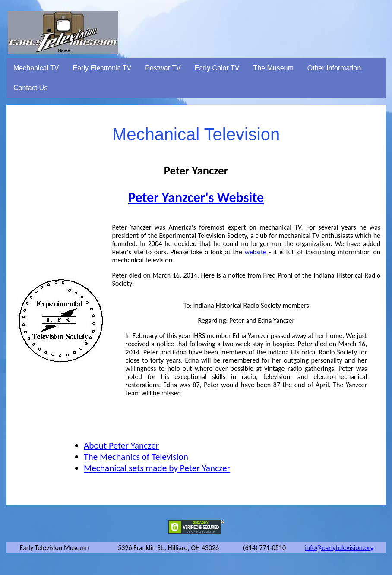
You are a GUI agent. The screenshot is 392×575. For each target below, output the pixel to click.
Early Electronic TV (102, 68)
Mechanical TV (36, 68)
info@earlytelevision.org (339, 548)
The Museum (273, 68)
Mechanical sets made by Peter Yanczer (157, 468)
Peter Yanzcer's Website (196, 197)
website (255, 252)
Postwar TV (163, 68)
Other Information (334, 68)
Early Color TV (217, 68)
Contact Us (30, 88)
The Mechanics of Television (136, 457)
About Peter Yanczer (121, 445)
